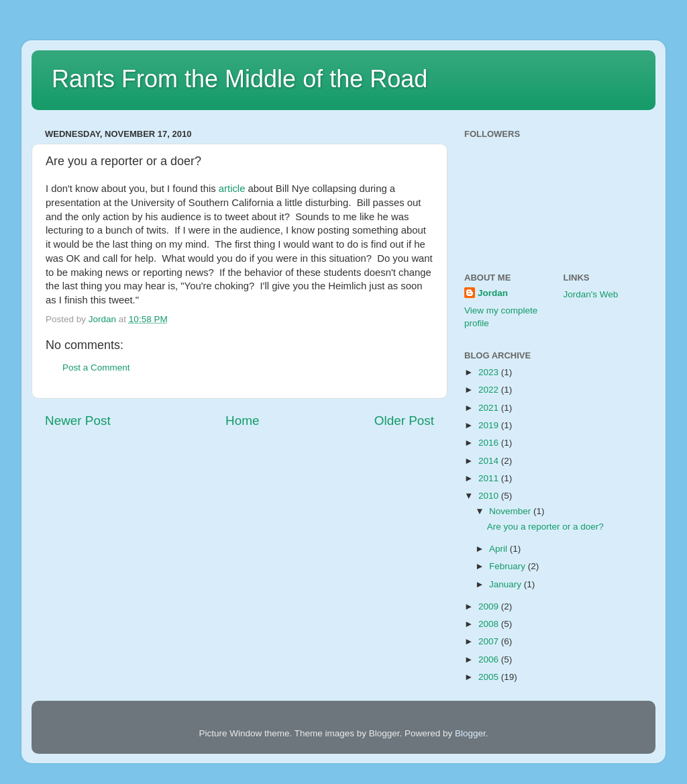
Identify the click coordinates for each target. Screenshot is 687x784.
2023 (490, 372)
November (511, 511)
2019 (490, 425)
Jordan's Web (591, 294)
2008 (490, 624)
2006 (490, 659)
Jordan (493, 293)
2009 (490, 606)
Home (242, 421)
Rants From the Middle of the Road (240, 79)
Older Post (404, 421)
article (232, 189)
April (499, 549)
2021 (490, 408)
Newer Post (78, 421)
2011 (490, 478)
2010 (490, 496)
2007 (490, 641)
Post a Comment (96, 367)
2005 (490, 677)
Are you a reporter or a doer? (545, 527)
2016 (490, 443)
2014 (490, 461)
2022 (490, 390)
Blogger (470, 733)
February (509, 566)
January (507, 584)
